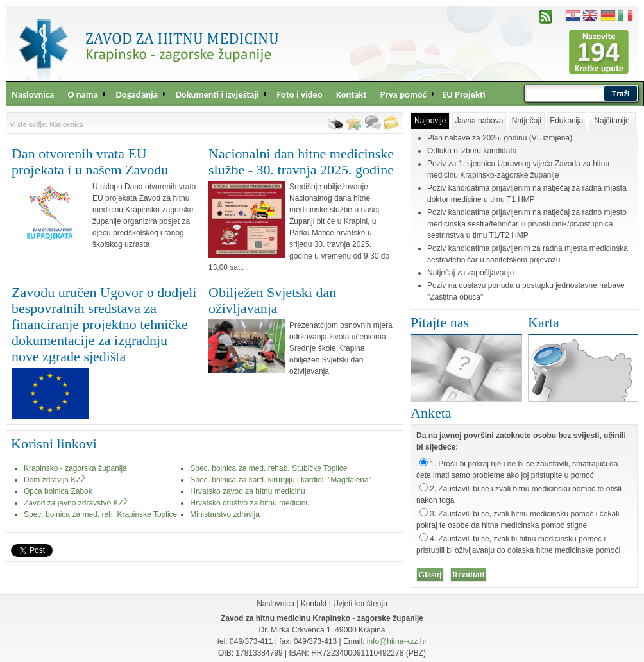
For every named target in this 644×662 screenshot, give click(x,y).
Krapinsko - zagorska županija (75, 468)
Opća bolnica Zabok (58, 491)
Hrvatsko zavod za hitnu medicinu (247, 491)
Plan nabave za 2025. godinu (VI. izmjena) (500, 138)
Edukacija (566, 121)
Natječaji (527, 121)
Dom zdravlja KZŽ (55, 480)
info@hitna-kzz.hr (397, 641)
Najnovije (430, 121)
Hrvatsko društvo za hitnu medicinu (250, 503)
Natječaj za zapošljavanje (470, 273)
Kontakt (314, 604)
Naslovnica (275, 604)
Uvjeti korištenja (360, 604)
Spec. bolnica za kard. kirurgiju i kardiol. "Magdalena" (281, 480)
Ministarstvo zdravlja (225, 514)
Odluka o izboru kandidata (472, 151)
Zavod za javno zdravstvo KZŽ (76, 503)
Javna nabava (479, 121)
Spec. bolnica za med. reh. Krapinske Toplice (100, 514)
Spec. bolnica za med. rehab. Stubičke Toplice (268, 468)
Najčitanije (612, 121)
